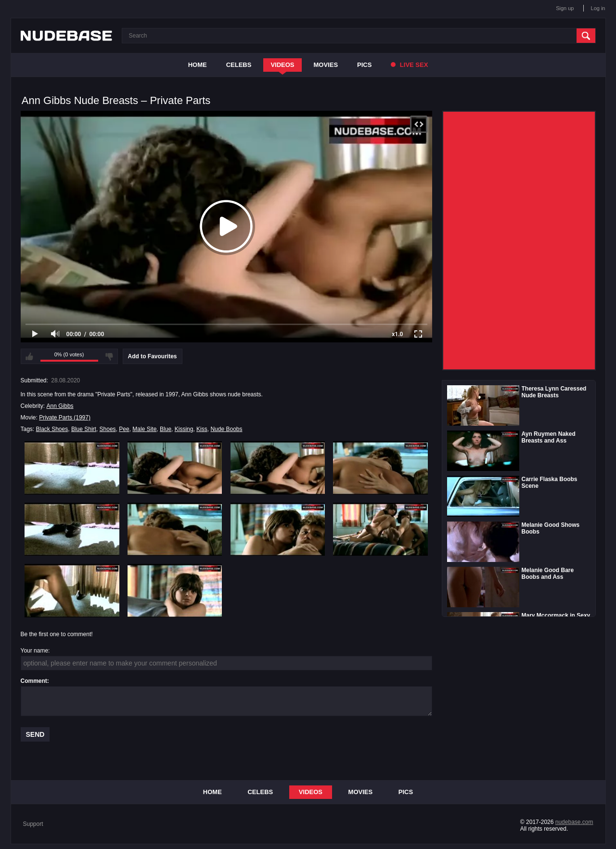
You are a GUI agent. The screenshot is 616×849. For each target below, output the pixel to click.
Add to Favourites (153, 356)
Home (198, 65)
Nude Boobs (226, 429)
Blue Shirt (84, 429)
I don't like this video (109, 356)
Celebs (239, 65)
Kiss (202, 429)
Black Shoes (52, 429)
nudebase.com (574, 822)
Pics (364, 65)
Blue (166, 429)
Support (33, 824)
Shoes (108, 429)
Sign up (565, 8)
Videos (282, 65)
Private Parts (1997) (65, 418)
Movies (326, 65)
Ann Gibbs (60, 406)
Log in (598, 8)
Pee (124, 429)
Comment (34, 681)
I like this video (29, 356)
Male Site (144, 429)
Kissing (184, 429)
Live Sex (409, 65)
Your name (35, 651)
